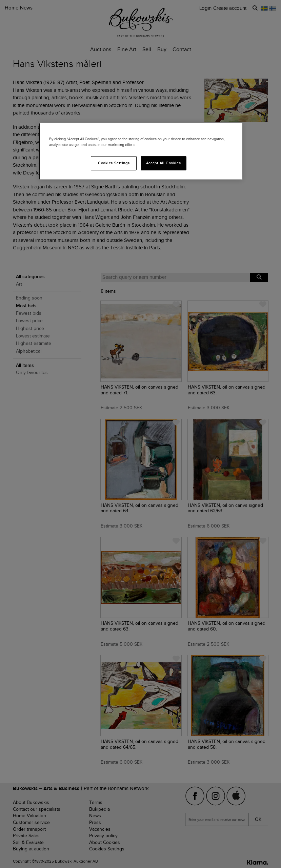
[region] (141, 151)
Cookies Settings (114, 163)
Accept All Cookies (163, 163)
